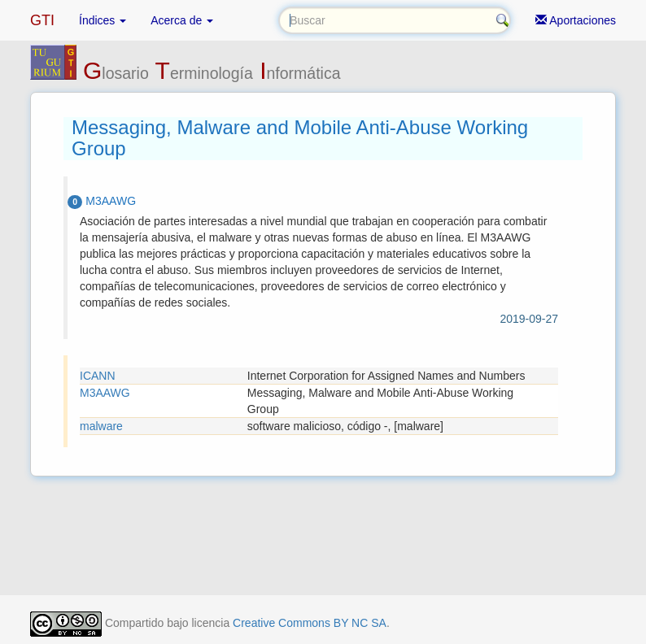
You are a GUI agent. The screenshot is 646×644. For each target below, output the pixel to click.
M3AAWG (105, 393)
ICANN (98, 376)
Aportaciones (576, 20)
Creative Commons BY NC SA (310, 623)
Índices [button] (103, 20)
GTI (42, 20)
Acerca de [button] (182, 20)
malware (101, 426)
